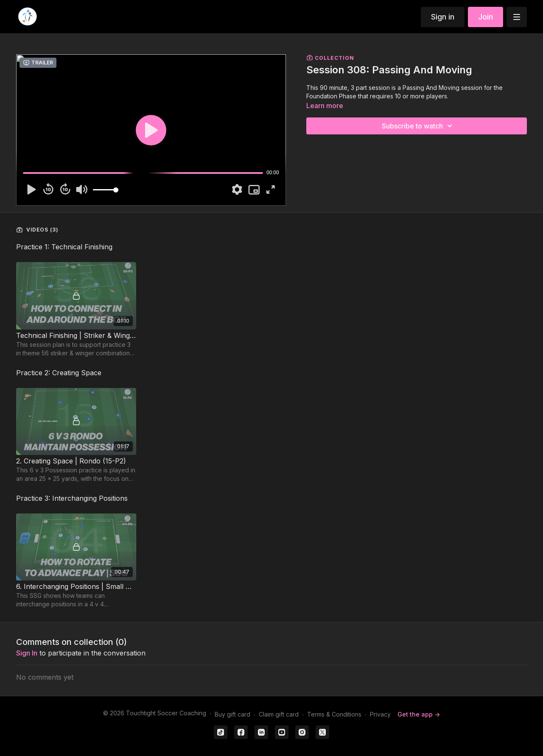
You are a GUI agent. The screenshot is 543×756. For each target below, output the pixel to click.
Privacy (380, 714)
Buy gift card (232, 714)
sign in (27, 653)
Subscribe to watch (418, 126)
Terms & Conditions (334, 714)
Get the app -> (419, 714)
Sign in (443, 17)
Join (486, 17)
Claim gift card (279, 714)
